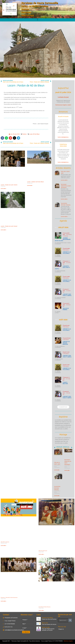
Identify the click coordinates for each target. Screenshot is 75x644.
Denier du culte (46, 627)
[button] (37, 19)
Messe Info (45, 623)
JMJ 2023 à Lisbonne (5, 542)
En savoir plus (63, 407)
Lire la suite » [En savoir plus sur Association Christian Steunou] (64, 217)
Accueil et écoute (63, 116)
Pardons (24, 134)
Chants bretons (65, 383)
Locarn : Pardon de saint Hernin (9, 185)
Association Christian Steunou (66, 204)
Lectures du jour (63, 97)
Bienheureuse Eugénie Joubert (63, 105)
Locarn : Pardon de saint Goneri (9, 226)
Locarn (31, 134)
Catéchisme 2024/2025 (63, 145)
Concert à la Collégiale (67, 253)
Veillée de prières (66, 309)
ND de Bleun (36, 134)
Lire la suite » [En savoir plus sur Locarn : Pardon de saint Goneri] (4, 230)
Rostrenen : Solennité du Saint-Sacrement (66, 186)
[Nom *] (28, 624)
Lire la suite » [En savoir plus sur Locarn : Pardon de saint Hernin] (4, 189)
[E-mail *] (28, 628)
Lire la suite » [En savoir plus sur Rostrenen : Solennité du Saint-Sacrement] (64, 199)
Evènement (58, 244)
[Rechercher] (70, 620)
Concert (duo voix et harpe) (67, 295)
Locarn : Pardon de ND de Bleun (35, 182)
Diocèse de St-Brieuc (47, 618)
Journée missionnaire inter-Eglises (63, 239)
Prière (57, 313)
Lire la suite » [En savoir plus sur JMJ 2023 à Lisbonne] (4, 546)
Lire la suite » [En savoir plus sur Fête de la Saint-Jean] (64, 180)
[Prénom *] (28, 620)
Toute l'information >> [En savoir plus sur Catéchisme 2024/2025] (63, 162)
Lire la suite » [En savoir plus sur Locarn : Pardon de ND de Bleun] (30, 185)
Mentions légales (68, 641)
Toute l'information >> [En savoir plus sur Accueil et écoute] (63, 137)
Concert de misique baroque (66, 343)
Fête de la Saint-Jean (65, 172)
